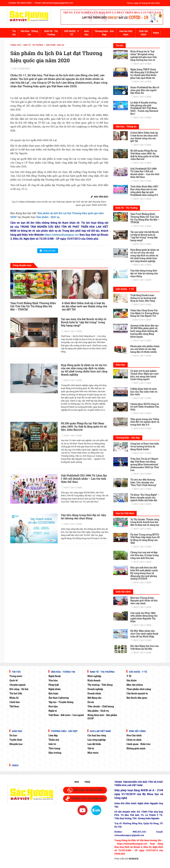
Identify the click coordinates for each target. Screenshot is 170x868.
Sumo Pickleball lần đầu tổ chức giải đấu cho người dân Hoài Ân (145, 90)
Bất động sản (94, 698)
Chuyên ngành (18, 685)
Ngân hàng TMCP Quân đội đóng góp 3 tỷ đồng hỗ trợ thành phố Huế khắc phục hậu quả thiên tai (144, 74)
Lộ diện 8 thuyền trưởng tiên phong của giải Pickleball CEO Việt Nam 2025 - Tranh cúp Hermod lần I (144, 108)
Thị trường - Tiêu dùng (100, 685)
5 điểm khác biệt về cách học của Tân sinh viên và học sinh (144, 392)
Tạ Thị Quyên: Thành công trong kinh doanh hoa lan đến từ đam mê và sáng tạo (145, 522)
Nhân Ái (14, 698)
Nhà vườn (93, 753)
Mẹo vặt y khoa (135, 685)
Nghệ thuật (55, 676)
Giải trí (52, 744)
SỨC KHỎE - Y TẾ (71, 33)
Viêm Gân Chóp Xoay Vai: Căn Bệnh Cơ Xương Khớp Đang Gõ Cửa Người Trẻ (145, 313)
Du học (13, 735)
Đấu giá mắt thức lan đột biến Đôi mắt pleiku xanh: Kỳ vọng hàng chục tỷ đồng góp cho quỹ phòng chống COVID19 (144, 573)
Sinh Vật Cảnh (143, 33)
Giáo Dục (86, 33)
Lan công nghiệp (97, 740)
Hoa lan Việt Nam (126, 33)
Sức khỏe (131, 680)
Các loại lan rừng (97, 735)
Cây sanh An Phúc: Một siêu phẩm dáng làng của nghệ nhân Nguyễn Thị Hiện (144, 617)
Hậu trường (55, 753)
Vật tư (91, 748)
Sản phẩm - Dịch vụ (98, 711)
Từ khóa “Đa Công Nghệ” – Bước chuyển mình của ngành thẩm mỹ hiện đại (145, 498)
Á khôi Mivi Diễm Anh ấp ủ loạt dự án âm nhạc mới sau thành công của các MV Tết (84, 306)
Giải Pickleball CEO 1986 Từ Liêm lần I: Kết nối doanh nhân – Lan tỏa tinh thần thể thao (84, 479)
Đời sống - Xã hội (19, 689)
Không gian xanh (136, 748)
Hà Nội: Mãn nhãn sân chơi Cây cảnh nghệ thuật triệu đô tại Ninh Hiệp (144, 634)
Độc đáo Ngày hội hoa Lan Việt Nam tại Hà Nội (145, 647)
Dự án (91, 702)
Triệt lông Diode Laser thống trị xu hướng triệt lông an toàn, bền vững (143, 298)
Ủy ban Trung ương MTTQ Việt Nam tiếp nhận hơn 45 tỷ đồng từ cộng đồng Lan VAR (145, 539)
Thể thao (14, 706)
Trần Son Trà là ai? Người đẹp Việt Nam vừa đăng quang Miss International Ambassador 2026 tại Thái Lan (145, 464)
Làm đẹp (53, 735)
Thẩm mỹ (54, 740)
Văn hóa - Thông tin (29, 33)
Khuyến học (16, 744)
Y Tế (129, 676)
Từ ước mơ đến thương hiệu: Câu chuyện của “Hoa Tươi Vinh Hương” (144, 482)
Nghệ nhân (55, 689)
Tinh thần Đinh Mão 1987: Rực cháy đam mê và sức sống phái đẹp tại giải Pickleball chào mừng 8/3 (144, 191)
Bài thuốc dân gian (137, 698)
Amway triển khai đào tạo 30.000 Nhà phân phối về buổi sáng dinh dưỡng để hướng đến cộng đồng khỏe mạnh (144, 331)
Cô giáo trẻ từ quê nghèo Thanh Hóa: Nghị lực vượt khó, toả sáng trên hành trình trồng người (144, 375)
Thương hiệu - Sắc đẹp (104, 33)
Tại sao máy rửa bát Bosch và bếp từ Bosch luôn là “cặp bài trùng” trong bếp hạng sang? (84, 322)
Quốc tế (14, 680)
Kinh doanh (94, 680)
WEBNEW (134, 859)
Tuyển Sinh (16, 740)
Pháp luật (54, 685)
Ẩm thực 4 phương (59, 698)
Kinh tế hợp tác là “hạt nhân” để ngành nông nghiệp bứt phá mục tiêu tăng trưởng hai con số (144, 56)
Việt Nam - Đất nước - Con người (66, 715)
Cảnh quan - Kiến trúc (139, 744)
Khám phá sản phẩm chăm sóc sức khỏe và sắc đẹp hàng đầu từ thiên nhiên (145, 349)
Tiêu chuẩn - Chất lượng (101, 706)
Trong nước (16, 676)
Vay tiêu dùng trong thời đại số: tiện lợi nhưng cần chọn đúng (84, 517)
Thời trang (54, 748)
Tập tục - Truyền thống (61, 702)
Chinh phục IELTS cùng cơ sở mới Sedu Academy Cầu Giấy (145, 407)
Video (156, 33)
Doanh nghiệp (95, 689)
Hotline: (20, 3)
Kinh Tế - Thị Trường (51, 33)
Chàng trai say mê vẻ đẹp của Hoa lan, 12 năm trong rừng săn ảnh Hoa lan (144, 555)
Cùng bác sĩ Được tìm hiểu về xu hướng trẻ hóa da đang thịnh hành (145, 446)
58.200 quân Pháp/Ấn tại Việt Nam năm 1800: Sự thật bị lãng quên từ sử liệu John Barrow (84, 426)
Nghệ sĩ (53, 711)
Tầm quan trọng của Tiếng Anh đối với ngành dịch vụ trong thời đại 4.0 (145, 422)
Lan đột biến (94, 744)
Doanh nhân (94, 693)
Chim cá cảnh (134, 740)
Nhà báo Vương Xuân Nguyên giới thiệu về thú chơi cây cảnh (144, 601)
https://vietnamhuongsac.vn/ (62, 235)
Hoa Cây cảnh (134, 735)
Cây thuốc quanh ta (137, 693)
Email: (54, 3)
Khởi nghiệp (94, 676)
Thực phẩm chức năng (139, 689)
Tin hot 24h (16, 693)
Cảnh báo (15, 702)
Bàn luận (53, 693)
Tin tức (14, 33)
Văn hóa (53, 680)
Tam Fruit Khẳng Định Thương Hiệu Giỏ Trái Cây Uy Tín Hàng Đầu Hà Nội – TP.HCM (33, 306)
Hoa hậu (53, 706)
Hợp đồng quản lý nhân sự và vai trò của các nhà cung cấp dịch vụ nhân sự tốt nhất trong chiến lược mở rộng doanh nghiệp (84, 370)
